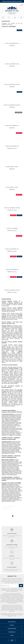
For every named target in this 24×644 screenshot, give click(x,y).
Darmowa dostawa (12, 545)
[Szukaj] (9, 17)
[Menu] (3, 17)
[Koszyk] (21, 17)
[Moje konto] (15, 17)
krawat (7, 380)
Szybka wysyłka (12, 534)
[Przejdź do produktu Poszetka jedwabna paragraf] (12, 524)
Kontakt (12, 556)
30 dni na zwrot (12, 567)
